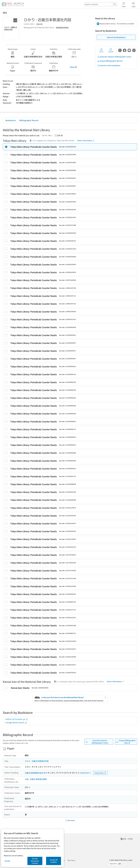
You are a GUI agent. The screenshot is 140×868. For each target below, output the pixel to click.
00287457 (85, 773)
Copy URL (111, 50)
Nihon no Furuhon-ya (17, 719)
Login (134, 4)
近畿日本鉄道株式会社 (34, 773)
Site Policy (71, 860)
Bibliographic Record (29, 120)
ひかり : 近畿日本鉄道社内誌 (37, 761)
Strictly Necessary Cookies (35, 861)
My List (101, 50)
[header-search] (101, 4)
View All (73, 67)
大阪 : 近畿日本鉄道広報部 (36, 779)
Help (124, 4)
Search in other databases (109, 65)
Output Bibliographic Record (110, 61)
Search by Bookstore (116, 37)
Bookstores (11, 120)
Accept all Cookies (54, 861)
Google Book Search (17, 722)
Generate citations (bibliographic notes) (114, 57)
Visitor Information (86, 141)
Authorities (100, 773)
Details (7, 861)
